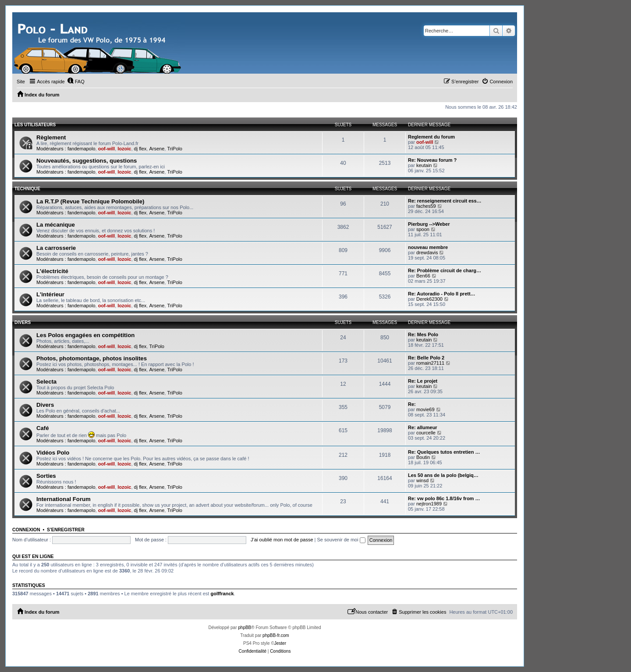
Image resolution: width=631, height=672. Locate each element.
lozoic (124, 149)
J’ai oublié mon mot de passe (282, 540)
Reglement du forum (431, 137)
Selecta (46, 382)
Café (43, 428)
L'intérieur (50, 294)
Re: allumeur (423, 427)
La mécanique (56, 225)
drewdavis (427, 252)
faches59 (426, 206)
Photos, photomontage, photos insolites (92, 358)
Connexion (26, 530)
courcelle (426, 433)
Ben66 (423, 276)
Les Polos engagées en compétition (85, 335)
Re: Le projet (423, 381)
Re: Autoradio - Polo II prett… (442, 294)
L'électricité (52, 271)
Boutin (423, 457)
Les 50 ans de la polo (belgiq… (443, 475)
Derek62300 (429, 299)
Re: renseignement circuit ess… (445, 201)
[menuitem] (76, 82)
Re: (412, 404)
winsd (422, 480)
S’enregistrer (66, 530)
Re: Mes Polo (423, 334)
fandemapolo (82, 149)
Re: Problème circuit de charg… (445, 270)
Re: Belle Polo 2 (426, 358)
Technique (27, 189)
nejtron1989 (429, 504)
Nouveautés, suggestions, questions (87, 161)
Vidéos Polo (53, 453)
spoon (423, 229)
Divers (23, 322)
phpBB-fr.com (276, 635)
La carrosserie (56, 248)
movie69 (425, 409)
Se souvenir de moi (341, 540)
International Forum (64, 499)
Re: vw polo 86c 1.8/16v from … (444, 498)
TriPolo (174, 149)
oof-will (107, 149)
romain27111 (430, 363)
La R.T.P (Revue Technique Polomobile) (90, 201)
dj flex (140, 149)
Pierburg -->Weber (429, 224)
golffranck (222, 594)
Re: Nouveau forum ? (432, 160)
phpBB (245, 628)
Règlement (51, 137)
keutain (424, 165)
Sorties (46, 476)
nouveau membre (428, 247)
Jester (280, 643)
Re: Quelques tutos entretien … (444, 452)
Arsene (157, 149)
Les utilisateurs (35, 125)
